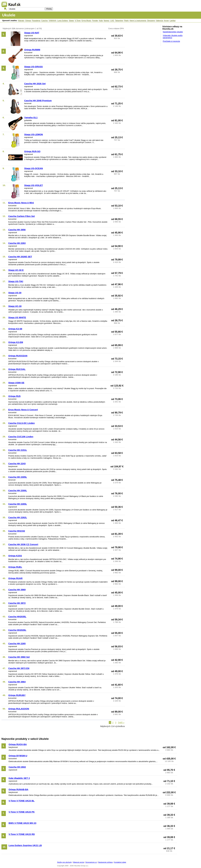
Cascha (44, 21)
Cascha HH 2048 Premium (38, 100)
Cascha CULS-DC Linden (21, 423)
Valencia (159, 21)
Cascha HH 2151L (18, 450)
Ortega (28, 21)
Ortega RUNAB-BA (18, 789)
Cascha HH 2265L (18, 504)
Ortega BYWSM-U (18, 756)
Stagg (71, 21)
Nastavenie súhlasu (105, 862)
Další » (121, 723)
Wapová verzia (79, 862)
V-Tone (78, 21)
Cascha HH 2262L (18, 517)
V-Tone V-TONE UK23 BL (22, 801)
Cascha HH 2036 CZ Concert (23, 544)
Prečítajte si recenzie (171, 41)
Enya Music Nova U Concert (23, 410)
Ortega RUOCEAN (18, 356)
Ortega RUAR (15, 578)
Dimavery (151, 21)
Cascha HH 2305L (18, 477)
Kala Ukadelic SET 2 (19, 778)
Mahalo (21, 21)
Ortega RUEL (15, 567)
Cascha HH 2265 (17, 643)
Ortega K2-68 (15, 329)
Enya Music (86, 21)
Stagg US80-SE (16, 383)
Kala (101, 21)
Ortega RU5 (14, 396)
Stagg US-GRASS (33, 67)
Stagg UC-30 (15, 306)
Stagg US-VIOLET (33, 185)
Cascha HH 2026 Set (35, 84)
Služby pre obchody (64, 862)
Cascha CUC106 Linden (21, 437)
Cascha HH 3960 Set (19, 657)
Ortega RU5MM (32, 50)
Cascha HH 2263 (17, 243)
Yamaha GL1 (31, 117)
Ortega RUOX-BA (18, 744)
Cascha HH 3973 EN (19, 668)
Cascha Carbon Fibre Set (21, 216)
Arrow (166, 21)
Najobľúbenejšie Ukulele (173, 32)
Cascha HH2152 (17, 531)
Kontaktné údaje (120, 862)
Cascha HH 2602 (17, 767)
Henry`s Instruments (138, 21)
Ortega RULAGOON (19, 709)
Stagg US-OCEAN (33, 168)
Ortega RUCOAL (17, 369)
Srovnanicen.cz (91, 862)
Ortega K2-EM (16, 342)
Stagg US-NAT (32, 33)
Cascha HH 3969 (17, 590)
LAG (112, 21)
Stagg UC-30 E (16, 270)
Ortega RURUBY (17, 695)
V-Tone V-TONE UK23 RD (22, 834)
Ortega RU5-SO (32, 151)
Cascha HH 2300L (18, 490)
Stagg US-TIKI (16, 281)
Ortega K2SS (15, 556)
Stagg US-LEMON (33, 134)
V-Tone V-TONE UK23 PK (22, 812)
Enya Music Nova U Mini (21, 203)
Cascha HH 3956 (17, 230)
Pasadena (36, 21)
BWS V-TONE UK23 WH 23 (22, 823)
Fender (95, 21)
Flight (126, 21)
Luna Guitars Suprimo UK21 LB (25, 845)
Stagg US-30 (15, 293)
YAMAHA (52, 21)
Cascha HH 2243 (17, 463)
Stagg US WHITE (17, 317)
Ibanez (107, 21)
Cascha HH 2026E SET (20, 257)
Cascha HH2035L (17, 617)
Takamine (119, 21)
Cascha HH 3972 (17, 603)
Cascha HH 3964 (17, 682)
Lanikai (173, 21)
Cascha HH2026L (17, 630)
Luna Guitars (63, 21)
